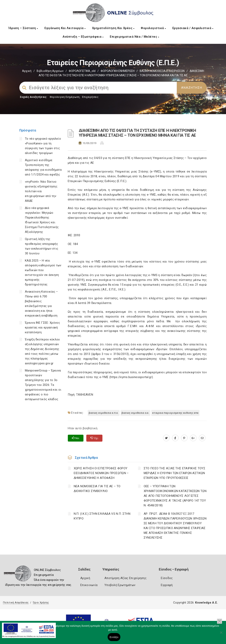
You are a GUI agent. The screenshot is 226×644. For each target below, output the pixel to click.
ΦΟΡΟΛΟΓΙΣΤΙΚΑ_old (82, 71)
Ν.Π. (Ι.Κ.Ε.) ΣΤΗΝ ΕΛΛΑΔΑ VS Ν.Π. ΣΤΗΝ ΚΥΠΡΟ (102, 516)
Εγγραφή (167, 585)
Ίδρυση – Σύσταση (23, 28)
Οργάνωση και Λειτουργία (65, 28)
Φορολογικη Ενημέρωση (65, 97)
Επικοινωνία (89, 585)
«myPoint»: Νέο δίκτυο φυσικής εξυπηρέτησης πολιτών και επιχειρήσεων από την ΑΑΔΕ (41, 191)
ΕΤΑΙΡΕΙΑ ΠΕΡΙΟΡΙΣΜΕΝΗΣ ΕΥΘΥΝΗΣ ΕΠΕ (175, 413)
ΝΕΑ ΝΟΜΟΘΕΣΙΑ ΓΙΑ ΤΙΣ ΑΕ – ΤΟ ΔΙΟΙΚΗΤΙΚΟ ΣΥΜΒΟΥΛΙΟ (97, 489)
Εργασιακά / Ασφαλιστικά (193, 28)
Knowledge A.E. (206, 603)
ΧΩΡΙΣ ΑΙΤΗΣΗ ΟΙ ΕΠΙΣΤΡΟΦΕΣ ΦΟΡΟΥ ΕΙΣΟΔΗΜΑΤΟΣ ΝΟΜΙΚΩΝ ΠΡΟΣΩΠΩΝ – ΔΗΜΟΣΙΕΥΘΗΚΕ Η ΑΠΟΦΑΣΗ (101, 473)
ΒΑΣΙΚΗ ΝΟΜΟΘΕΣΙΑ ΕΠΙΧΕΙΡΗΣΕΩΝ (162, 71)
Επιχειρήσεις (90, 97)
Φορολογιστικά (153, 28)
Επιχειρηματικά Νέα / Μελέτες (134, 37)
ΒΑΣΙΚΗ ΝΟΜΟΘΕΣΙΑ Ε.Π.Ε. (104, 413)
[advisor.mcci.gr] (202, 438)
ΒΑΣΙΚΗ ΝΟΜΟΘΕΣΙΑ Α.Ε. (135, 413)
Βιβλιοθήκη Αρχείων (50, 71)
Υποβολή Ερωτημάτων (120, 585)
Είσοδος (167, 578)
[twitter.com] (166, 438)
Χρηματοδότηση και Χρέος (113, 28)
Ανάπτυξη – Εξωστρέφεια (83, 37)
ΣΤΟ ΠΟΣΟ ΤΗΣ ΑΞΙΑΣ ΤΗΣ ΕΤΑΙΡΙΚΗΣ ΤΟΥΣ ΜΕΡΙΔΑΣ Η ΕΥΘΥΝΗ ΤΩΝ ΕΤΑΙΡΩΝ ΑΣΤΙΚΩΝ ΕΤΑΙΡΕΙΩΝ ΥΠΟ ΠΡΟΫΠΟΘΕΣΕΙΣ (174, 473)
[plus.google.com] (193, 438)
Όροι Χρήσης (41, 602)
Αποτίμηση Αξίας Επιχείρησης (125, 578)
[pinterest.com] (184, 438)
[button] (220, 621)
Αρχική (27, 71)
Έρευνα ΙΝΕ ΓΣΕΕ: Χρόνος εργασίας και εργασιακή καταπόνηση (42, 327)
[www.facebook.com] (175, 438)
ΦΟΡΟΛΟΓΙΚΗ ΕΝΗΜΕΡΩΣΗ (118, 71)
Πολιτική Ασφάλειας (16, 602)
